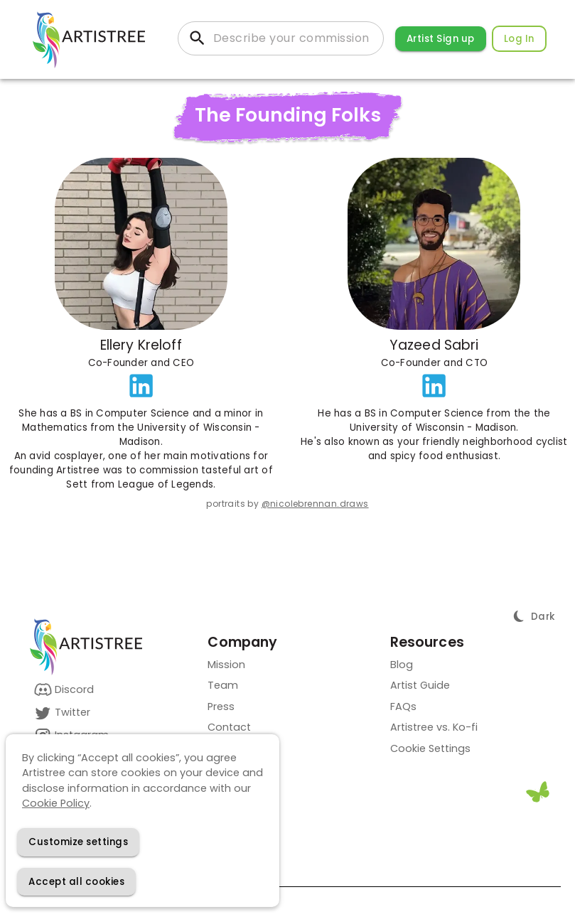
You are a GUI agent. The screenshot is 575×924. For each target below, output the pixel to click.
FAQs (403, 707)
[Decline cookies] (78, 842)
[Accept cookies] (76, 882)
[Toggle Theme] (534, 617)
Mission (226, 665)
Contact (229, 727)
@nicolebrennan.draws (315, 504)
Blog (402, 665)
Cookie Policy (56, 803)
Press (221, 707)
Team (223, 685)
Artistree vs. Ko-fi (434, 727)
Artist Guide (420, 685)
